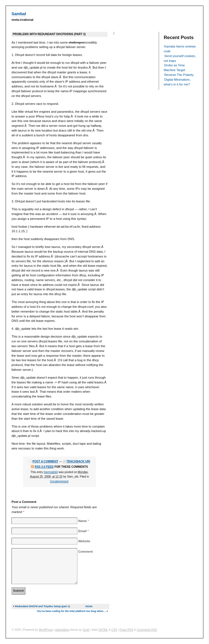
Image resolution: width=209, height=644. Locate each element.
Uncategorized (59, 481)
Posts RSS (126, 630)
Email (82, 531)
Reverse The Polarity (179, 75)
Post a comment (46, 461)
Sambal (19, 14)
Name (82, 521)
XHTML (103, 630)
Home (89, 606)
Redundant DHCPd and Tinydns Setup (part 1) (42, 606)
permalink (51, 472)
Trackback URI (78, 461)
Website (84, 541)
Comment (86, 552)
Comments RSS (147, 630)
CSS (114, 630)
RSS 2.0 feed (44, 467)
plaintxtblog (62, 630)
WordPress (46, 630)
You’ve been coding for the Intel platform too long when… (71, 611)
